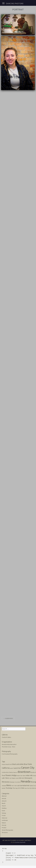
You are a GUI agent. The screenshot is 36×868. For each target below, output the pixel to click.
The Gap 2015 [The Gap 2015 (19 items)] (17, 788)
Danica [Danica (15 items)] (11, 772)
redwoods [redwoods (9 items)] (4, 786)
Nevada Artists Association (9, 744)
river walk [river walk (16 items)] (17, 786)
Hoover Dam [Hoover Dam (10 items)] (20, 776)
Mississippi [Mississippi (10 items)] (12, 782)
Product (4, 828)
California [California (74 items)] (6, 768)
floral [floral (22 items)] (4, 775)
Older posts (8, 718)
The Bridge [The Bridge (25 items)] (9, 788)
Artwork (4, 801)
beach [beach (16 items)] (7, 764)
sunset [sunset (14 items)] (4, 788)
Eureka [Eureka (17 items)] (33, 772)
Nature (4, 823)
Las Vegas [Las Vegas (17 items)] (12, 778)
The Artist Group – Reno (8, 747)
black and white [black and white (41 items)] (18, 764)
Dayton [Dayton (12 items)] (15, 772)
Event (3, 811)
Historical (4, 818)
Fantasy (4, 813)
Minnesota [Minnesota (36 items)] (6, 782)
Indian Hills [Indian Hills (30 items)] (29, 775)
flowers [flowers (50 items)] (8, 775)
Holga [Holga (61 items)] (14, 775)
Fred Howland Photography (10, 754)
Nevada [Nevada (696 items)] (25, 781)
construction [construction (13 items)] (5, 772)
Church (4, 806)
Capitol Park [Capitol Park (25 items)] (17, 768)
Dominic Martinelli (20, 842)
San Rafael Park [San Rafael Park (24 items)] (25, 786)
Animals (4, 798)
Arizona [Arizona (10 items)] (4, 764)
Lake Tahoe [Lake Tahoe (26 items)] (5, 778)
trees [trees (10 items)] (26, 788)
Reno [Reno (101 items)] (9, 785)
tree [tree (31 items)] (23, 788)
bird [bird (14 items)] (11, 764)
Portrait (4, 825)
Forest (4, 815)
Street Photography (7, 830)
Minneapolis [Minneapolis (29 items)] (28, 778)
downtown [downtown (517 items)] (24, 772)
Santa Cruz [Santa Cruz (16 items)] (33, 786)
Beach (4, 803)
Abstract (4, 796)
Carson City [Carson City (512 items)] (28, 768)
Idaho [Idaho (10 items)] (24, 776)
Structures (5, 832)
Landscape (5, 820)
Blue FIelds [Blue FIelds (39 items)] (28, 764)
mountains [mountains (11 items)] (18, 782)
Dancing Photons (15, 4)
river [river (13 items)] (13, 786)
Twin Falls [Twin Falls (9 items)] (29, 788)
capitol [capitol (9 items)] (11, 768)
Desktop (4, 808)
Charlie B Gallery (6, 737)
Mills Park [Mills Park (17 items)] (21, 778)
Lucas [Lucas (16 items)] (17, 778)
